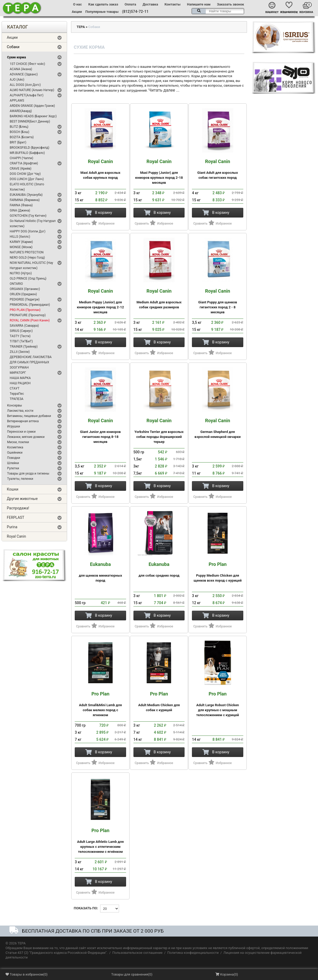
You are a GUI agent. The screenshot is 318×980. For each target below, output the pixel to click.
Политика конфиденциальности (193, 953)
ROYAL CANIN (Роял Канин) (30, 320)
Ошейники (15, 453)
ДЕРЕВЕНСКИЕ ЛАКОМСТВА (31, 357)
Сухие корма (17, 57)
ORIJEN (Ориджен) (23, 294)
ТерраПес (17, 394)
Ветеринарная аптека (23, 421)
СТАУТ (15, 388)
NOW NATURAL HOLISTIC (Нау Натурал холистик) (31, 265)
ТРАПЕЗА (17, 399)
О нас (77, 4)
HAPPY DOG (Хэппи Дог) (28, 231)
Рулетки (13, 468)
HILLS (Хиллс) (20, 237)
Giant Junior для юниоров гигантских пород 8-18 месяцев (100, 431)
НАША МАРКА (20, 378)
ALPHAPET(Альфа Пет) (27, 95)
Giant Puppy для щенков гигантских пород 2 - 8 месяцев (218, 301)
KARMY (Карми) (21, 242)
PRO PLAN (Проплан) (25, 310)
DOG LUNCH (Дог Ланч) (27, 179)
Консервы (15, 405)
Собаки (13, 47)
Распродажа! (18, 508)
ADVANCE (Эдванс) (24, 74)
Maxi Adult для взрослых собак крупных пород (100, 169)
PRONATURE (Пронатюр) (28, 315)
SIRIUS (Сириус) (21, 331)
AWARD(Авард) (21, 111)
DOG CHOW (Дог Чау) (25, 174)
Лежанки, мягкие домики (26, 437)
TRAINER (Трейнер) (24, 347)
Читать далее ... (164, 90)
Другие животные (22, 499)
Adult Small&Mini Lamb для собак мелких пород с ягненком (100, 704)
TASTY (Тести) (20, 336)
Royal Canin (16, 536)
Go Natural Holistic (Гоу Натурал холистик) (33, 224)
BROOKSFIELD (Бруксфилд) (29, 148)
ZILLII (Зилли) (20, 352)
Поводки (14, 458)
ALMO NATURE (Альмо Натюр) (32, 90)
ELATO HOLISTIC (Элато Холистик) (27, 187)
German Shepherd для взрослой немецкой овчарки (218, 428)
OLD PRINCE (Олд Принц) (28, 279)
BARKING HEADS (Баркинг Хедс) (33, 116)
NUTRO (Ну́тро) (21, 273)
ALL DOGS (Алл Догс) (25, 85)
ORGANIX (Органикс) (25, 289)
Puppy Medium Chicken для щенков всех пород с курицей (218, 572)
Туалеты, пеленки (20, 479)
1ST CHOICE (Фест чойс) (27, 64)
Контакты (173, 4)
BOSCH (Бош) (20, 132)
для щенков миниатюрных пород (100, 572)
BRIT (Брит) (18, 142)
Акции (77, 12)
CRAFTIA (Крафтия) (24, 163)
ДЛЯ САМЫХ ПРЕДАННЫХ (29, 362)
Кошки (13, 489)
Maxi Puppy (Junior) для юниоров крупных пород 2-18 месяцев (159, 172)
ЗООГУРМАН (19, 367)
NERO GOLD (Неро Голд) (27, 258)
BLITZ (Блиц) (19, 127)
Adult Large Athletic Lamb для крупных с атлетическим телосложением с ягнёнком (100, 841)
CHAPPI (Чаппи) (21, 158)
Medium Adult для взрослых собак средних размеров (159, 299)
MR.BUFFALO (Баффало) (27, 153)
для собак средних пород (159, 570)
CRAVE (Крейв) (21, 169)
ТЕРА (81, 27)
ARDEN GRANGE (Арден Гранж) (32, 106)
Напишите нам (199, 4)
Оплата (130, 4)
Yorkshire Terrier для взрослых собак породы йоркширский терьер (159, 431)
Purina (12, 527)
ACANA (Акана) (21, 69)
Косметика (15, 447)
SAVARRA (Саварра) (24, 326)
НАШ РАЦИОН (20, 383)
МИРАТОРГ (18, 373)
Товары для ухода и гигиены (28, 474)
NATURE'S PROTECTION (27, 252)
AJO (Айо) (17, 80)
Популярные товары (102, 12)
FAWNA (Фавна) (21, 205)
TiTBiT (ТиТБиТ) (21, 341)
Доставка (150, 4)
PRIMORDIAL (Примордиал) (30, 305)
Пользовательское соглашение (137, 953)
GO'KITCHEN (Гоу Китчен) (28, 216)
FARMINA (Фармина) (25, 200)
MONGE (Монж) (21, 247)
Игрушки (14, 426)
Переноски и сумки (21, 432)
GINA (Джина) (20, 210)
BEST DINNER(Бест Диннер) (30, 121)
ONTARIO (16, 284)
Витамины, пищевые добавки (29, 416)
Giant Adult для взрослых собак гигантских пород (218, 169)
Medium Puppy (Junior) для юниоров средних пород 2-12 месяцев (100, 301)
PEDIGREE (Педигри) (25, 299)
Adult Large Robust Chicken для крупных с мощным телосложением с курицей (218, 704)
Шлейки (13, 463)
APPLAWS (17, 101)
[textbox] (218, 11)
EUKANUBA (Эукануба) (26, 195)
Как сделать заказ (103, 4)
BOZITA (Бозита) (22, 137)
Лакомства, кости (20, 411)
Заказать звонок (231, 4)
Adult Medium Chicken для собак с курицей (159, 702)
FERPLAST (16, 517)
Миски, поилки (18, 442)
